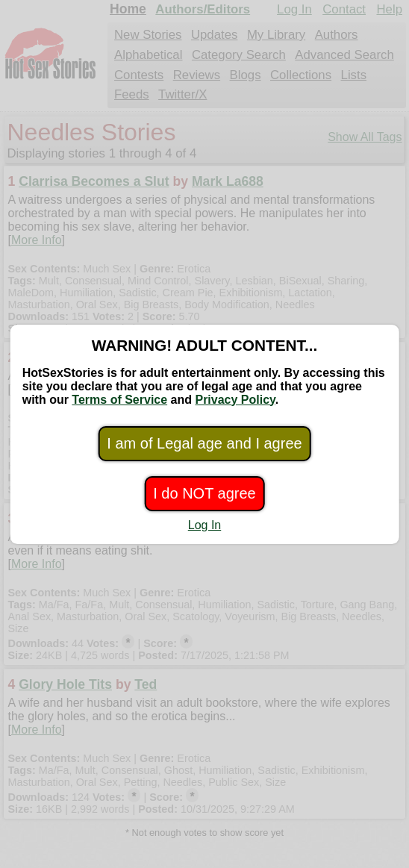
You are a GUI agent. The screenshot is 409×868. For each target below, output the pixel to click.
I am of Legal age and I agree (204, 443)
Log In (204, 525)
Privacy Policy (235, 400)
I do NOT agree (204, 493)
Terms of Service (119, 400)
